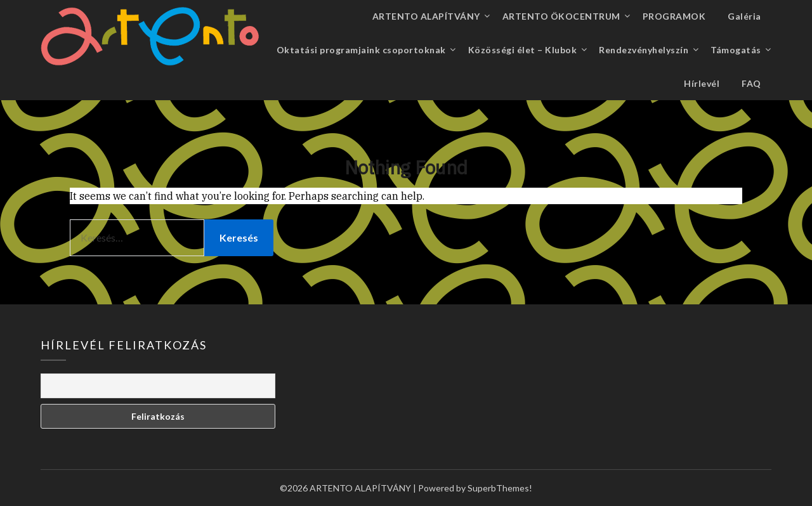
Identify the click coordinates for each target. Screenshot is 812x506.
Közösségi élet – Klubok (523, 50)
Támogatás (736, 50)
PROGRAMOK (674, 16)
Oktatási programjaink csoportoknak (361, 50)
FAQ (751, 83)
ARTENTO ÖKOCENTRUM (561, 16)
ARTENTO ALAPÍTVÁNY (426, 16)
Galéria (744, 16)
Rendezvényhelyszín (644, 50)
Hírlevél (702, 83)
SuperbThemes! (500, 488)
